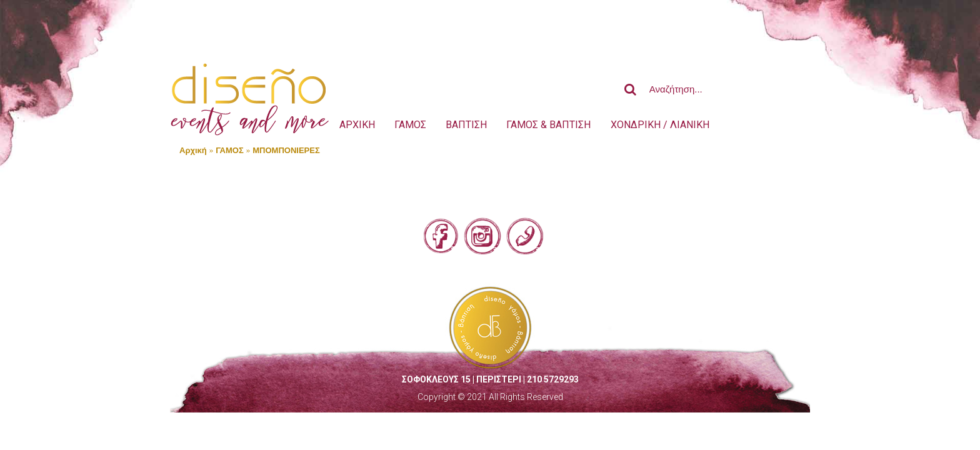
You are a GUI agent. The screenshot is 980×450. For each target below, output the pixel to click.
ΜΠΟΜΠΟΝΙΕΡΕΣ (286, 150)
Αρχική (193, 150)
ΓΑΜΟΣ (230, 150)
